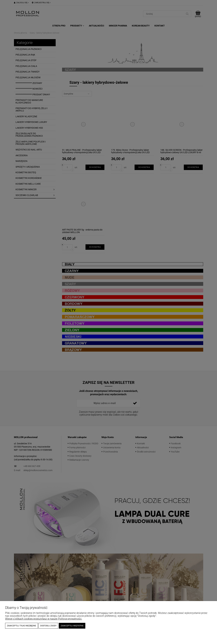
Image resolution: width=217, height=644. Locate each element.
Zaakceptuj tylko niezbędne (21, 626)
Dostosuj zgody (48, 626)
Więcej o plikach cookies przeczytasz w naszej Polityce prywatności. (44, 619)
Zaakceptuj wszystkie (72, 626)
